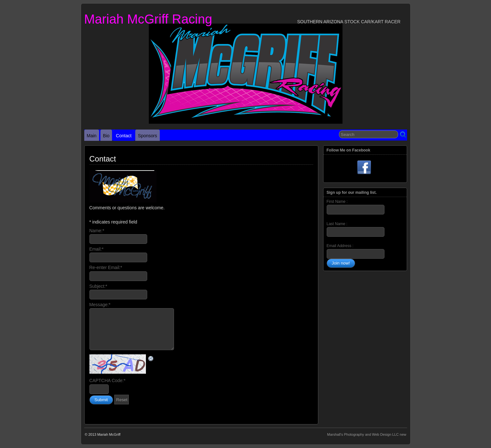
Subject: (98, 286)
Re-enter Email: (106, 267)
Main (92, 136)
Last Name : (356, 229)
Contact (124, 136)
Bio (106, 136)
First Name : (356, 207)
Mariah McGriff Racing (148, 19)
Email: (97, 249)
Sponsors (147, 136)
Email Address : (340, 246)
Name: (97, 231)
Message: (100, 305)
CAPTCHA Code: (107, 380)
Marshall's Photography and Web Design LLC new (367, 434)
